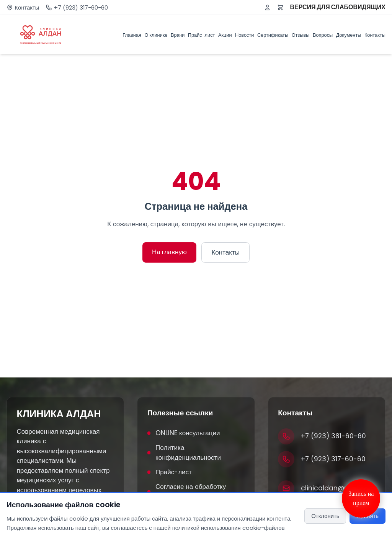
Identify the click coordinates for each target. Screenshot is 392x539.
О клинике (156, 35)
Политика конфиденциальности (184, 452)
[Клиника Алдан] (41, 34)
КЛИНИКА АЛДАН (59, 414)
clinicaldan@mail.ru (334, 488)
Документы (349, 35)
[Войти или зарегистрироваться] (267, 7)
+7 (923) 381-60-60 (333, 436)
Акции (225, 35)
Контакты (27, 7)
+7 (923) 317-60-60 (81, 7)
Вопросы (323, 35)
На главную (169, 252)
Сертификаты (273, 35)
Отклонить (325, 516)
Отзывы (301, 35)
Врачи (178, 35)
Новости (244, 35)
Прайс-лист (202, 35)
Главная (132, 35)
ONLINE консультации (184, 433)
